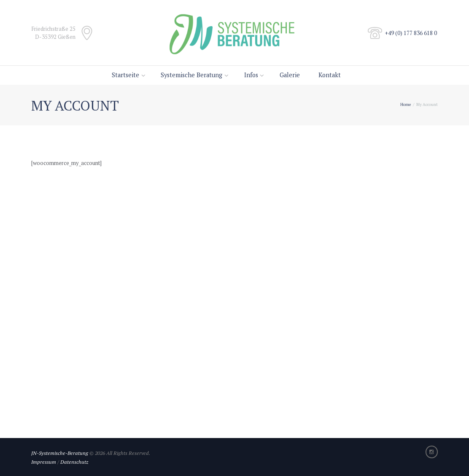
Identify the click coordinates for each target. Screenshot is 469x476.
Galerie (290, 75)
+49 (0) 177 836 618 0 (411, 33)
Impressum (44, 462)
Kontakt (330, 75)
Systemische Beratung (191, 75)
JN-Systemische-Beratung (60, 453)
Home (406, 104)
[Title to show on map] (234, 324)
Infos (251, 75)
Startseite (125, 75)
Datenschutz (74, 462)
